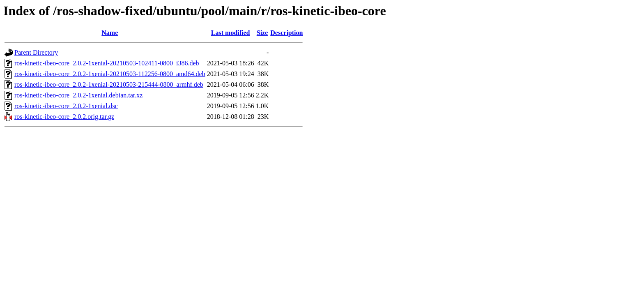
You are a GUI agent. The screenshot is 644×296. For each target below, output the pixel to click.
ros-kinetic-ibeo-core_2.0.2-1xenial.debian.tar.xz (78, 95)
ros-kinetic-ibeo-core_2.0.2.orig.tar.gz (64, 117)
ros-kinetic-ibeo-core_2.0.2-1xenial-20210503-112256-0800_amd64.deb (110, 74)
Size (262, 33)
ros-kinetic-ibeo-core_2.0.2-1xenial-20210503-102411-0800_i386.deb (107, 63)
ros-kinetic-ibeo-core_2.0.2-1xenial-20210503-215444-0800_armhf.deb (109, 84)
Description (286, 33)
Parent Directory (36, 52)
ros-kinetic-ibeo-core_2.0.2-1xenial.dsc (66, 106)
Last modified (231, 33)
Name (110, 33)
